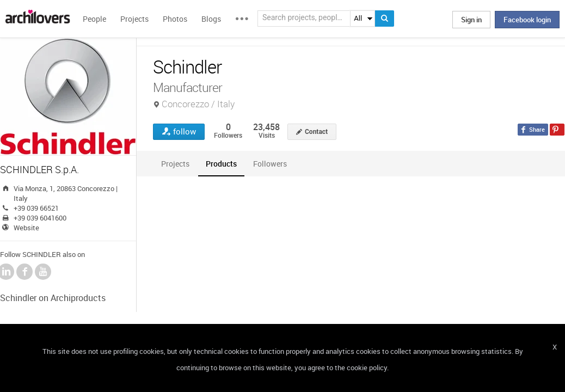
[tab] (175, 164)
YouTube (43, 272)
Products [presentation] (221, 164)
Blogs (211, 19)
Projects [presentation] (175, 164)
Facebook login (527, 20)
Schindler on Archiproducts (53, 298)
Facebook (24, 272)
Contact (316, 132)
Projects (134, 19)
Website (26, 228)
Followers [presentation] (270, 164)
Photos (175, 19)
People (94, 19)
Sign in (471, 20)
